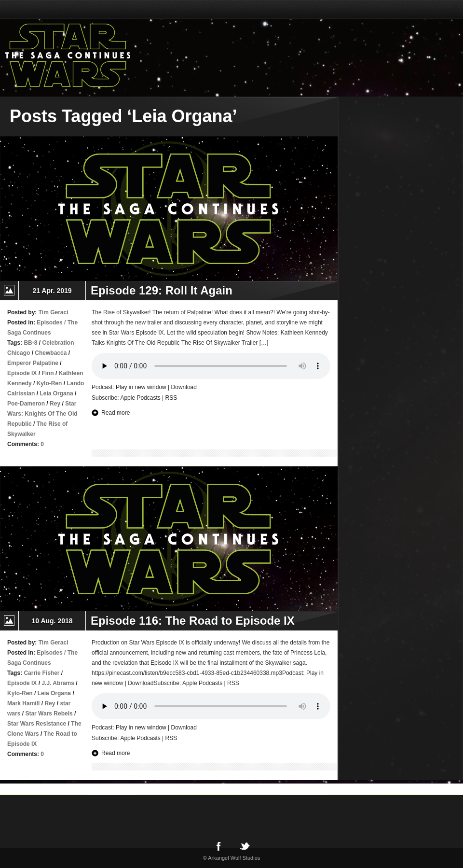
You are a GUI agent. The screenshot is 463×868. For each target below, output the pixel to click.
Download (184, 387)
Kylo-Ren (49, 383)
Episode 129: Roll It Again (162, 290)
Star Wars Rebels (49, 714)
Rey (55, 404)
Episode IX (22, 373)
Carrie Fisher (41, 673)
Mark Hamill (23, 703)
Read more (116, 413)
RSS (171, 398)
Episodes (49, 322)
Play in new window (141, 387)
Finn (48, 373)
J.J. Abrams (58, 683)
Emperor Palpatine (33, 363)
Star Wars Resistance (37, 724)
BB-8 (30, 343)
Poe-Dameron (26, 404)
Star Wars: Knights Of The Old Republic (42, 414)
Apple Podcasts (140, 398)
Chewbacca (51, 353)
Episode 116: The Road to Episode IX (193, 621)
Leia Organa (56, 393)
